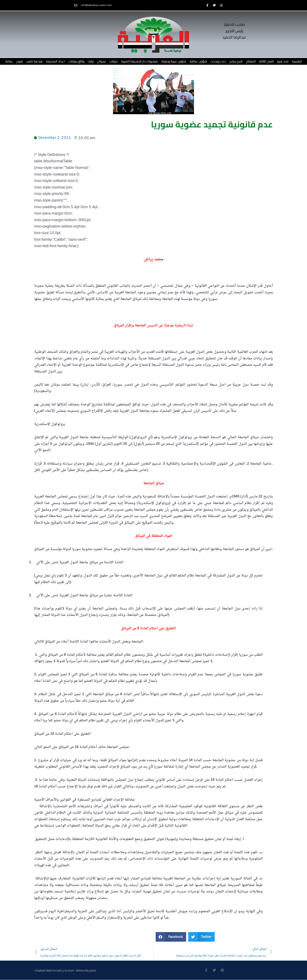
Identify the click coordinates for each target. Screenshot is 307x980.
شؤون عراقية (198, 61)
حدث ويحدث (218, 61)
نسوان (101, 61)
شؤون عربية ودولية (174, 61)
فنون (19, 61)
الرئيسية (297, 61)
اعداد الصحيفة (55, 61)
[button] (171, 937)
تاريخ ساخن (236, 61)
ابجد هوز (283, 61)
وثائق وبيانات (76, 61)
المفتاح (251, 61)
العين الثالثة (266, 61)
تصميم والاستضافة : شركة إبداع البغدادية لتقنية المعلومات (65, 970)
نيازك (91, 61)
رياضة (9, 61)
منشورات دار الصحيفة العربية (140, 61)
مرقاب (113, 61)
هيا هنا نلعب (34, 61)
